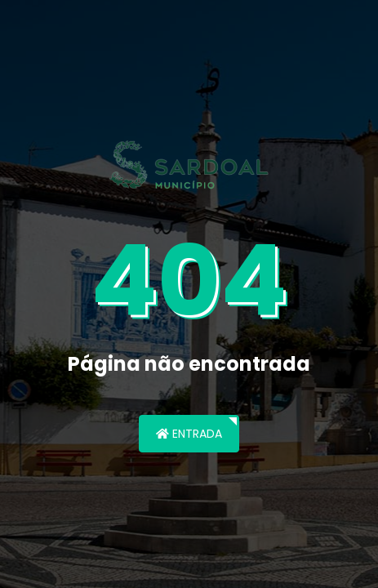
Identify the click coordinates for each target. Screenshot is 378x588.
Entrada (189, 434)
